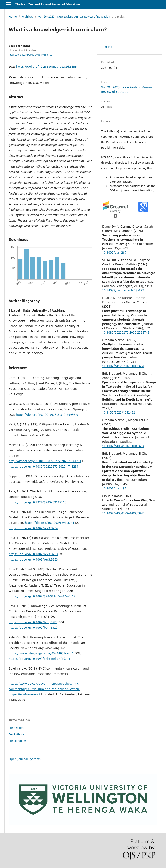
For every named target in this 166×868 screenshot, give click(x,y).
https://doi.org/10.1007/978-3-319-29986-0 (47, 415)
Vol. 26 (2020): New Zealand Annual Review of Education (74, 16)
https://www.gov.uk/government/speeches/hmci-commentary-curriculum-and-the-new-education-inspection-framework (45, 689)
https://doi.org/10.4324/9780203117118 (38, 502)
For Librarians (18, 741)
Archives (27, 16)
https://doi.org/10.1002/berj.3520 (33, 622)
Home (13, 16)
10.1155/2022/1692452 (119, 412)
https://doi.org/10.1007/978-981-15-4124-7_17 (42, 596)
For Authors (16, 734)
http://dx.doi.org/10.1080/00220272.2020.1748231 (45, 461)
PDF (110, 47)
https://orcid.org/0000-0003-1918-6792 (30, 55)
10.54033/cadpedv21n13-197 (123, 290)
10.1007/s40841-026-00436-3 (123, 446)
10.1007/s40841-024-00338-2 (123, 513)
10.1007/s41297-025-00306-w (123, 366)
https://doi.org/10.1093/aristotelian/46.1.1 (39, 659)
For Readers (16, 728)
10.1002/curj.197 (114, 488)
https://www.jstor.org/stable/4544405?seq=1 (41, 653)
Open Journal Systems (25, 759)
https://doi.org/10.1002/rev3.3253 (33, 554)
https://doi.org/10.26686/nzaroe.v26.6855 (46, 66)
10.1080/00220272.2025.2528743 (126, 332)
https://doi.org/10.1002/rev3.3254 (49, 523)
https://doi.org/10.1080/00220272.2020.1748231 (44, 466)
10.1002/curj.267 (114, 252)
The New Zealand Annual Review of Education (48, 4)
